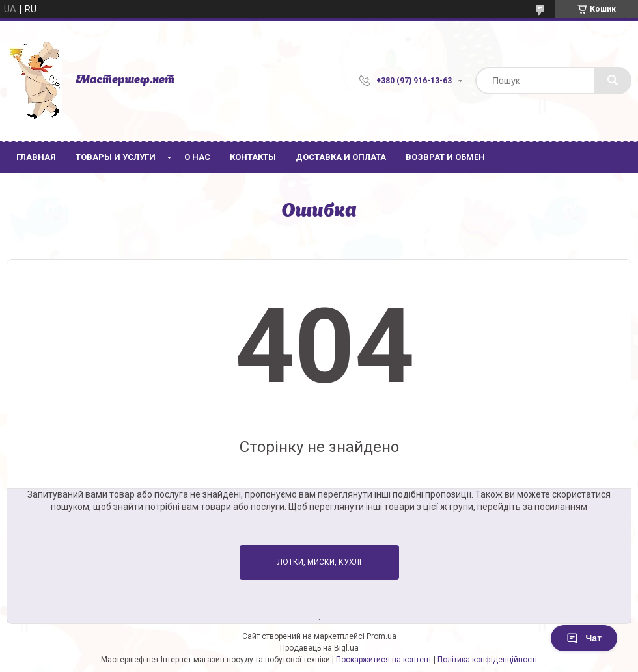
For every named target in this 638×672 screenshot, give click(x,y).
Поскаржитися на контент (384, 660)
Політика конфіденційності (487, 660)
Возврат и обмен (445, 157)
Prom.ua (381, 636)
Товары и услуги (116, 157)
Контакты (253, 157)
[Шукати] (613, 81)
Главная (36, 157)
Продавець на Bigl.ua (319, 648)
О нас (197, 157)
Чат (584, 638)
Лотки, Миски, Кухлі (319, 562)
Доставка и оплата (341, 157)
